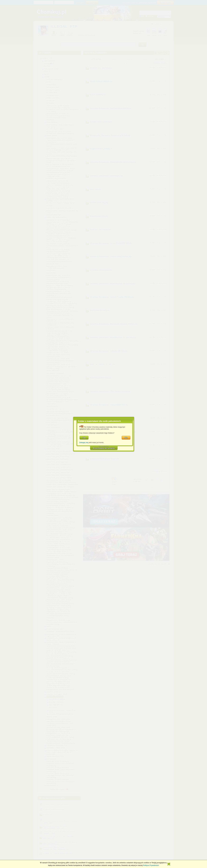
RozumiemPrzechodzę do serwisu (104, 447)
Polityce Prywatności (151, 865)
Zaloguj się (84, 442)
